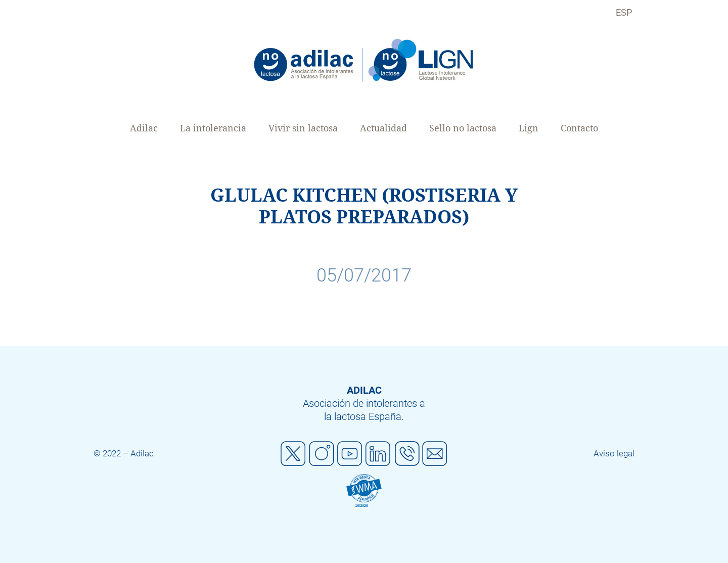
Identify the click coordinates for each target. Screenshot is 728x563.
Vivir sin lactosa (303, 128)
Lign (529, 128)
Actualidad (383, 128)
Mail (435, 454)
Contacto (579, 128)
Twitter (293, 454)
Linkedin (378, 454)
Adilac (144, 128)
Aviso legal (614, 453)
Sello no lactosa (463, 128)
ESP (624, 12)
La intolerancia (213, 128)
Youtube (350, 454)
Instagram (322, 454)
